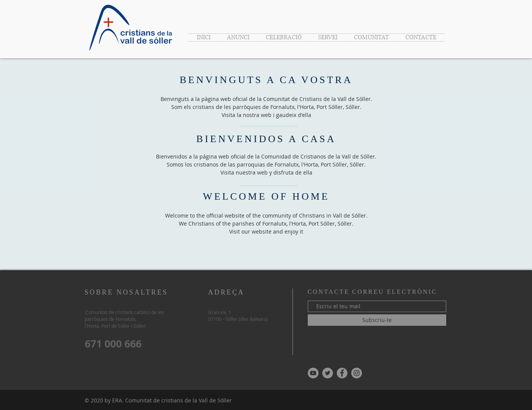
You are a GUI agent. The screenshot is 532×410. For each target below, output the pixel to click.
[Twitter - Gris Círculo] (328, 373)
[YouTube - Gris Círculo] (313, 373)
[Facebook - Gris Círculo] (342, 373)
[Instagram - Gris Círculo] (357, 373)
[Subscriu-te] (377, 320)
